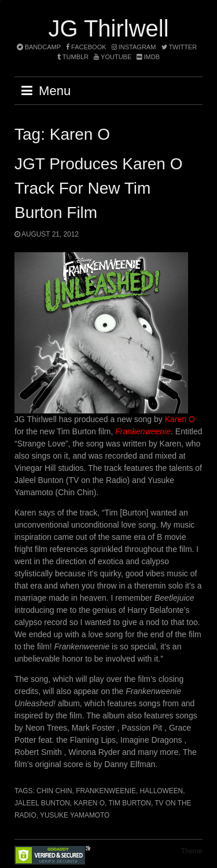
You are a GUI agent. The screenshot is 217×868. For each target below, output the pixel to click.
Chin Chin (54, 791)
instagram (134, 47)
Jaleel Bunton (42, 803)
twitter (179, 47)
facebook (86, 47)
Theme (192, 851)
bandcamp (39, 47)
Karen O (180, 419)
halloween (162, 791)
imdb (148, 57)
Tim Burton (130, 803)
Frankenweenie (106, 791)
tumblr (74, 57)
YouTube (113, 57)
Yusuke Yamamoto (75, 815)
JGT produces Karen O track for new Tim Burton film (99, 188)
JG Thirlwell (108, 28)
